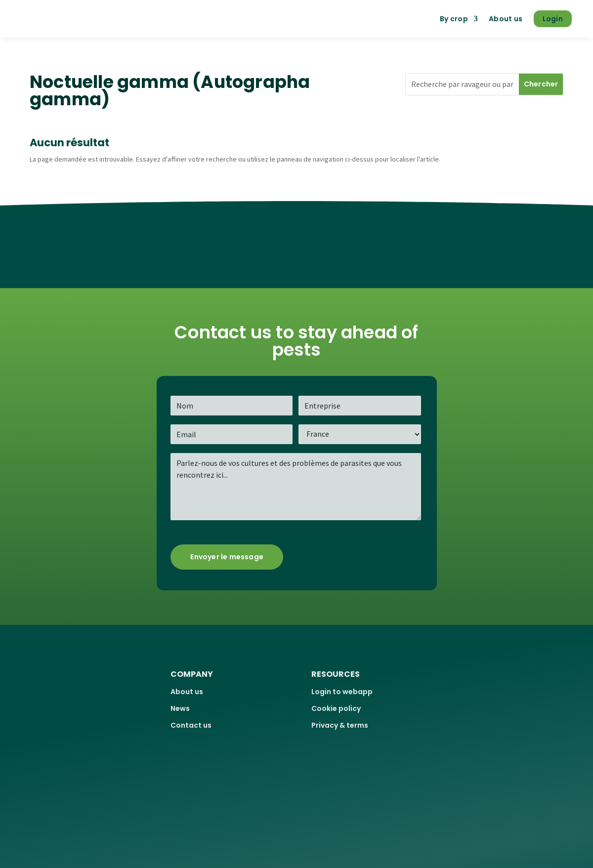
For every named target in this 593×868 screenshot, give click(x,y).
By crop (454, 19)
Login (553, 19)
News (180, 708)
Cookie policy (336, 708)
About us (506, 19)
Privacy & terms (340, 725)
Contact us (191, 725)
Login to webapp (342, 692)
